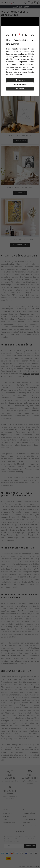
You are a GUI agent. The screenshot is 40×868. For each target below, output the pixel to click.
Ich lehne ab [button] (20, 89)
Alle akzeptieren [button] (20, 80)
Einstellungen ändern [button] (20, 84)
